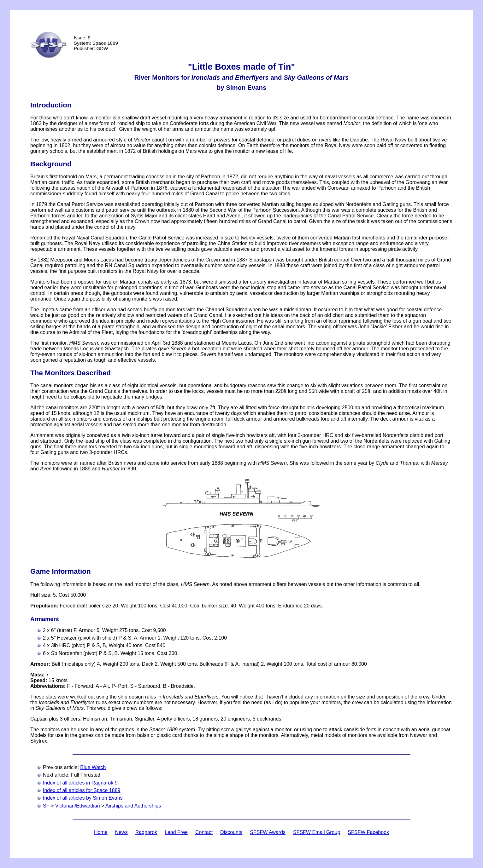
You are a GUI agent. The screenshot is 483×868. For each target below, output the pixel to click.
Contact (204, 832)
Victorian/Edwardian (78, 806)
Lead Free (176, 832)
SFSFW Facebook (368, 832)
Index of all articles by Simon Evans (83, 798)
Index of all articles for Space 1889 (82, 790)
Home (101, 832)
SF (46, 806)
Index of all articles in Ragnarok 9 (80, 783)
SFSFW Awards (268, 832)
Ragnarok (146, 832)
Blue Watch (93, 767)
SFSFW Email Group (317, 832)
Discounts (231, 832)
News (121, 832)
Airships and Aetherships (133, 806)
